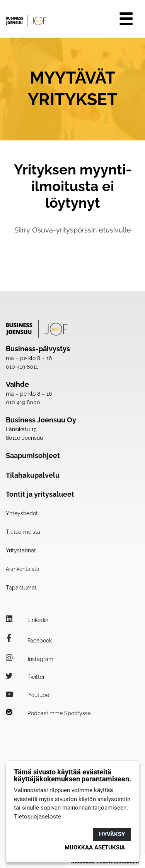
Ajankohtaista (23, 569)
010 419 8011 (22, 367)
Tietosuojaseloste (38, 817)
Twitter (25, 677)
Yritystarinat (21, 550)
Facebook (29, 641)
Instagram (30, 659)
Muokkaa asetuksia (95, 847)
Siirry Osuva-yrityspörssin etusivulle (73, 230)
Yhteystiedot (22, 513)
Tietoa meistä (23, 532)
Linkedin (27, 620)
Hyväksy (112, 834)
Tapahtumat (21, 588)
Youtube (27, 695)
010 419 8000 (23, 402)
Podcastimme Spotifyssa (48, 713)
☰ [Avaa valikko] (126, 19)
